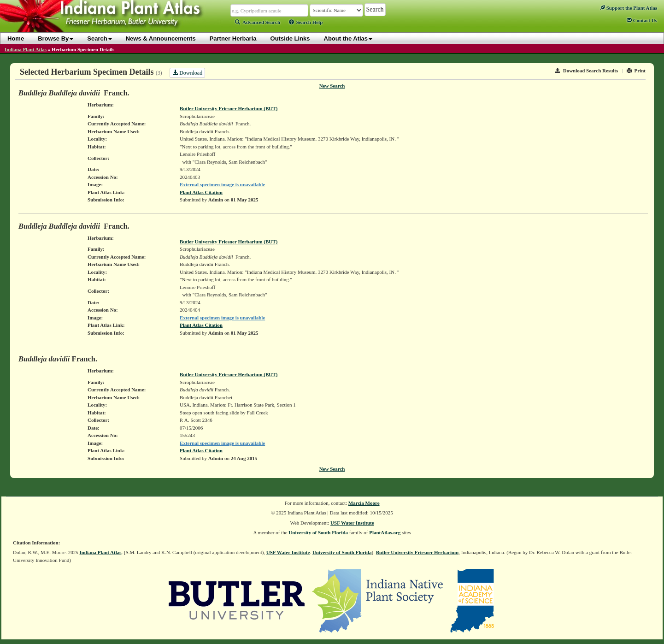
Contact (642, 20)
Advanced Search (258, 22)
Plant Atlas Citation (201, 192)
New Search (332, 86)
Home (16, 38)
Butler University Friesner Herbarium (417, 552)
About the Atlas (348, 38)
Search (99, 38)
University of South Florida (318, 532)
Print (636, 71)
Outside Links (290, 38)
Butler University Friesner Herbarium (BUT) (229, 108)
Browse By (56, 38)
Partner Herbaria (233, 38)
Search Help (306, 22)
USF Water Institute (352, 523)
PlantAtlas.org (385, 532)
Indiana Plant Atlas (26, 49)
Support (629, 8)
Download (187, 73)
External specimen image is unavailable (222, 184)
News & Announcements (161, 38)
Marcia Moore (364, 503)
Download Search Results (587, 71)
